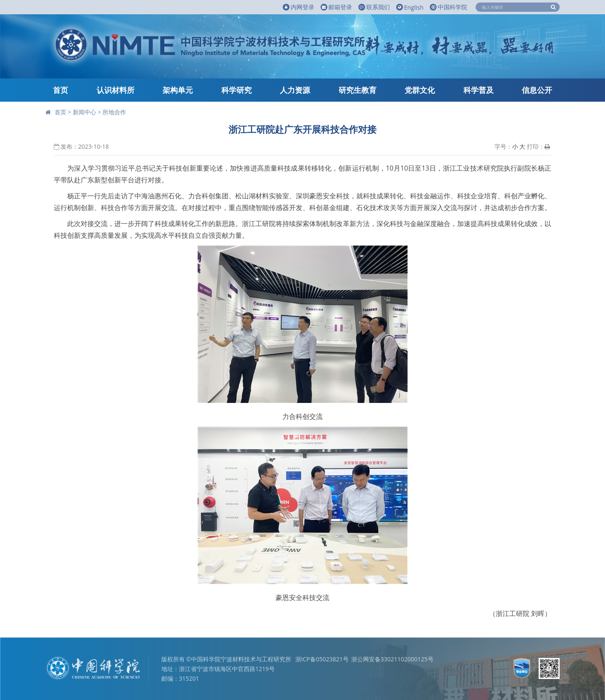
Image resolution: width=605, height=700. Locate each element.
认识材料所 (116, 90)
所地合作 (114, 112)
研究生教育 (358, 90)
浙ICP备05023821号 (322, 659)
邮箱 (336, 7)
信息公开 (537, 90)
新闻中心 (84, 112)
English (410, 7)
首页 (60, 90)
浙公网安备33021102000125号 (392, 659)
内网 (299, 7)
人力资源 (295, 90)
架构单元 (178, 90)
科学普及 (479, 90)
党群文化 (420, 90)
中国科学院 (448, 7)
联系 (374, 7)
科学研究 (237, 90)
